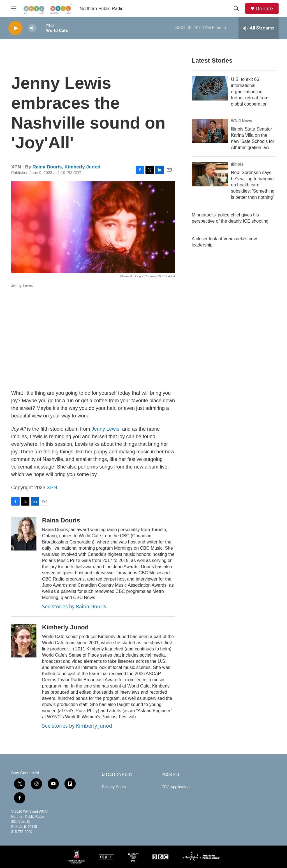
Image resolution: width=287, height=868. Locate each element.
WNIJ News (241, 121)
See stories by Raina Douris (74, 606)
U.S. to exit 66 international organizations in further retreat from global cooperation (250, 92)
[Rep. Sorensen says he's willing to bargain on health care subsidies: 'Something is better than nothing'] (210, 174)
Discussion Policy (117, 774)
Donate (264, 9)
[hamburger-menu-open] (14, 8)
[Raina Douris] (24, 534)
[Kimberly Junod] (24, 641)
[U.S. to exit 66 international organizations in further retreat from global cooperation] (210, 88)
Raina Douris (47, 167)
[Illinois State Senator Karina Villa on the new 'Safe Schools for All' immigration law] (210, 131)
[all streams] (259, 28)
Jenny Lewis (106, 429)
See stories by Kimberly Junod (77, 726)
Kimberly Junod (82, 167)
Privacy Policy (114, 787)
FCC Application (175, 787)
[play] (15, 28)
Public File (171, 774)
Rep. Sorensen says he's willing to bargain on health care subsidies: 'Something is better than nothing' (253, 185)
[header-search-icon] (236, 8)
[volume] (32, 28)
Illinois (237, 164)
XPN (52, 488)
